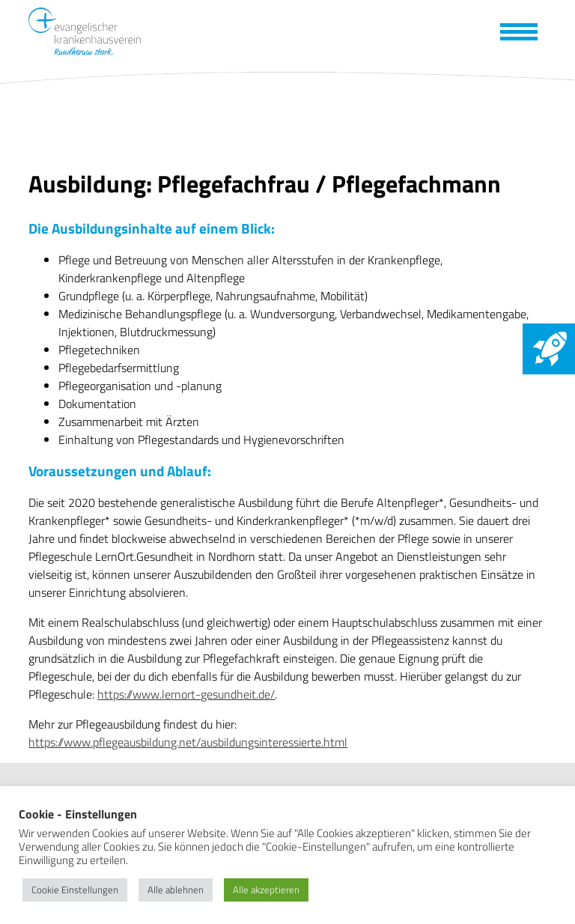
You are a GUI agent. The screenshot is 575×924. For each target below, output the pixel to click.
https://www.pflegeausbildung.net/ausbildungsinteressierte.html (188, 742)
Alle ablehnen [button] (176, 890)
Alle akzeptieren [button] (266, 890)
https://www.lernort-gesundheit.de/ (186, 694)
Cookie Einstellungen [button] (75, 890)
